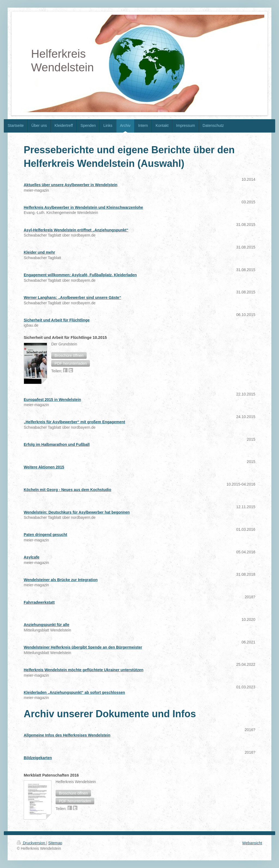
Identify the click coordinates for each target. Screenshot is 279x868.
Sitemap (55, 843)
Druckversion (31, 843)
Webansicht (252, 843)
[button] (69, 355)
